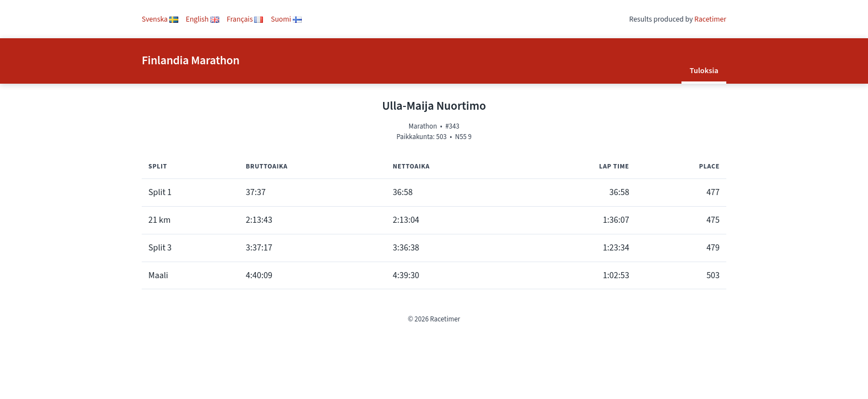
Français (245, 19)
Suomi (286, 19)
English (203, 19)
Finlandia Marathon (191, 61)
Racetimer (710, 19)
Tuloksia (704, 71)
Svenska (160, 19)
